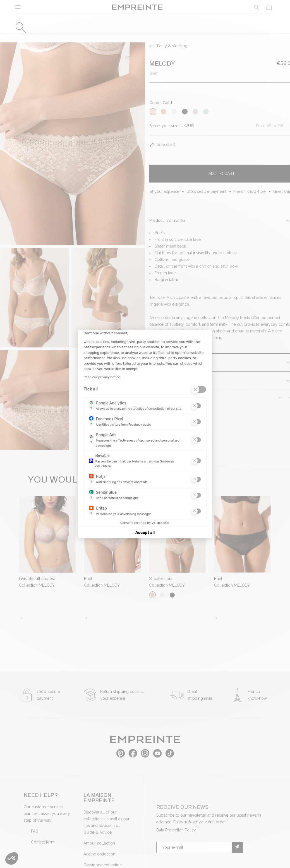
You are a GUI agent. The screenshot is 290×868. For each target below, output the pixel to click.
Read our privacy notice (102, 377)
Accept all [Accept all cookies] (145, 533)
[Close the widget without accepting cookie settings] (106, 333)
